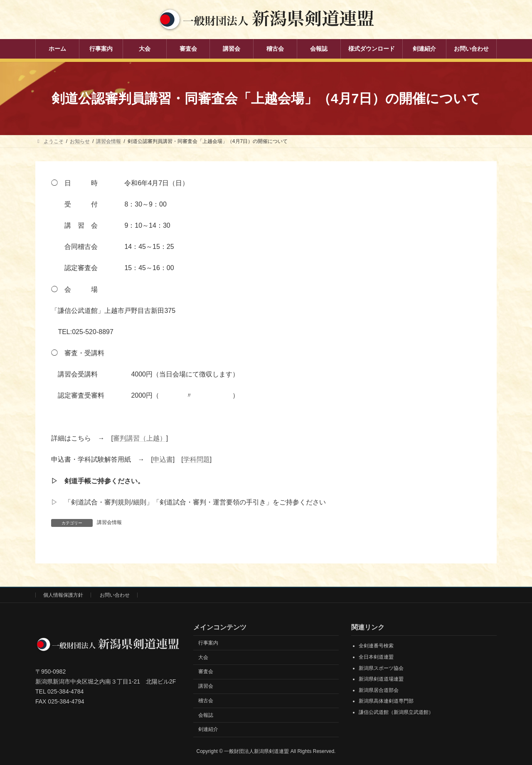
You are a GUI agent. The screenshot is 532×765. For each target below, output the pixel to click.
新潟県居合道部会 (379, 690)
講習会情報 (109, 522)
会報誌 (206, 715)
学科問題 (197, 459)
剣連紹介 (208, 729)
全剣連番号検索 (376, 646)
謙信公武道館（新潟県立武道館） (396, 712)
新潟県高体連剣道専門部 (386, 701)
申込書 (163, 459)
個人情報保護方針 (63, 595)
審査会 (206, 671)
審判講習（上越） (140, 438)
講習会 (206, 686)
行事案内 (208, 642)
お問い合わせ (115, 595)
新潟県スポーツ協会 (381, 668)
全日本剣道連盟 (376, 657)
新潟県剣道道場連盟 (381, 679)
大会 (203, 657)
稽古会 (206, 700)
